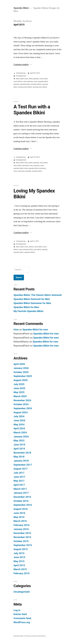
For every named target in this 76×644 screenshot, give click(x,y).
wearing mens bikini (25, 87)
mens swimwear (19, 171)
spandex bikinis (36, 84)
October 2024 (21, 404)
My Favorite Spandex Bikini (28, 311)
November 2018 (22, 453)
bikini (18, 79)
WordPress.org (22, 622)
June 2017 (19, 477)
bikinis (31, 247)
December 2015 (22, 533)
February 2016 (22, 525)
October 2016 (21, 501)
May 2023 (19, 440)
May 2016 (19, 517)
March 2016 (20, 521)
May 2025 (19, 392)
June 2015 (19, 557)
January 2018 (21, 461)
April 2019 (19, 449)
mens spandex (28, 81)
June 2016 (19, 513)
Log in (17, 610)
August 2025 (21, 380)
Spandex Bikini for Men (26, 307)
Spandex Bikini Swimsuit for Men (32, 299)
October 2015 (21, 541)
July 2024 (19, 416)
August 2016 (21, 509)
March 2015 (20, 569)
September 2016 (23, 505)
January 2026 (21, 368)
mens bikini (44, 79)
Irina (16, 330)
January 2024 (21, 437)
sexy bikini (37, 249)
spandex (16, 84)
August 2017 (21, 469)
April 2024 (19, 428)
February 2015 (22, 573)
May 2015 (19, 561)
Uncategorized (21, 76)
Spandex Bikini (21, 8)
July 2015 (19, 553)
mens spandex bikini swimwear (35, 168)
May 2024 (19, 424)
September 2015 (23, 545)
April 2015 (19, 565)
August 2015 (21, 549)
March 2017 (20, 489)
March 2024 (20, 432)
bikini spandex (34, 79)
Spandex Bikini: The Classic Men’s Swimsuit (38, 295)
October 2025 (21, 372)
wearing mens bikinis (40, 87)
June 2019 (19, 445)
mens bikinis (18, 81)
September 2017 (23, 465)
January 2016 (21, 529)
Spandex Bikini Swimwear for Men (32, 303)
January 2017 (21, 493)
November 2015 (22, 537)
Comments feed (22, 618)
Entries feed (20, 614)
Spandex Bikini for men (35, 330)
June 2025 (19, 388)
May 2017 (19, 481)
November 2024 (22, 400)
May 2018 (19, 457)
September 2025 (23, 376)
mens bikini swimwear (21, 166)
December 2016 (22, 497)
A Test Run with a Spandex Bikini (32, 110)
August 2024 (21, 412)
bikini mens (24, 79)
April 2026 (19, 364)
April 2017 (19, 485)
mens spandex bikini (41, 81)
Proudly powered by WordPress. (35, 636)
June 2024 (19, 420)
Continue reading (22, 64)
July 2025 (19, 384)
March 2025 (20, 396)
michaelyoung (21, 73)
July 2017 (19, 473)
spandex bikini (25, 84)
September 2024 (23, 408)
